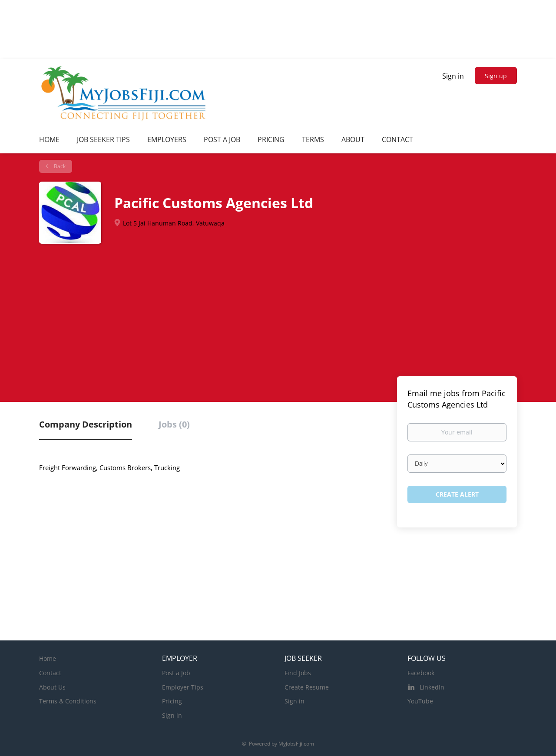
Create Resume (307, 687)
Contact (50, 673)
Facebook (421, 673)
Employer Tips (183, 687)
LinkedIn (432, 687)
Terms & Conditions (68, 701)
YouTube (420, 701)
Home (48, 658)
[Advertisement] (278, 309)
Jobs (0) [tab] (174, 424)
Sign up (496, 76)
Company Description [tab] (86, 424)
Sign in (453, 76)
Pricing (172, 701)
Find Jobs (298, 673)
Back (59, 166)
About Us (52, 687)
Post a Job (176, 673)
